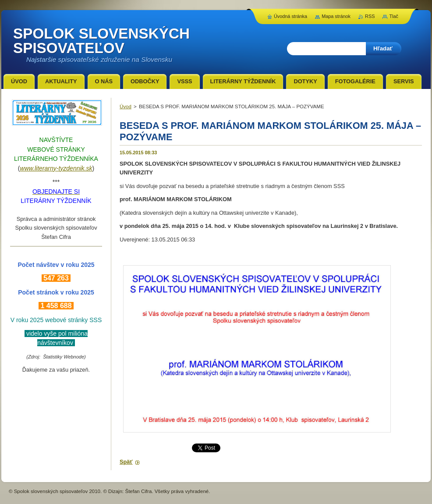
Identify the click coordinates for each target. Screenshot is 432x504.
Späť (126, 462)
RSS (370, 16)
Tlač (394, 16)
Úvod (126, 106)
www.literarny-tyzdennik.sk (56, 168)
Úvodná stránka (290, 16)
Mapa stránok (336, 16)
